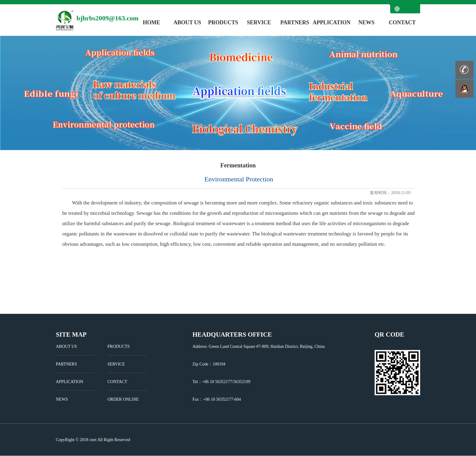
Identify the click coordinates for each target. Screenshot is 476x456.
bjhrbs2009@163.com (107, 18)
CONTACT (402, 22)
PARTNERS (295, 22)
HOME (152, 22)
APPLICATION (331, 22)
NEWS (366, 22)
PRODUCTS (223, 22)
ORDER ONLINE (123, 399)
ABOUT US (187, 22)
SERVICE (259, 22)
